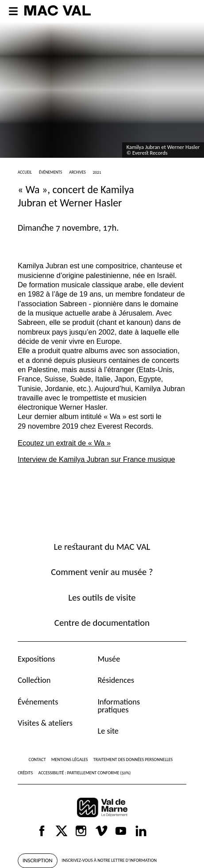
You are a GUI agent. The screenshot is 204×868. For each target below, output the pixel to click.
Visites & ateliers (45, 723)
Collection (34, 680)
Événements (38, 702)
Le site (108, 731)
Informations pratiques (119, 706)
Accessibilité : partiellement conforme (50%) (84, 773)
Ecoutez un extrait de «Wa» (64, 443)
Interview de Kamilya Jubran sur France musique (96, 459)
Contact (37, 759)
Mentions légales (70, 759)
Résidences (116, 680)
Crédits (25, 773)
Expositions (37, 659)
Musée (109, 659)
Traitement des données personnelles (133, 759)
